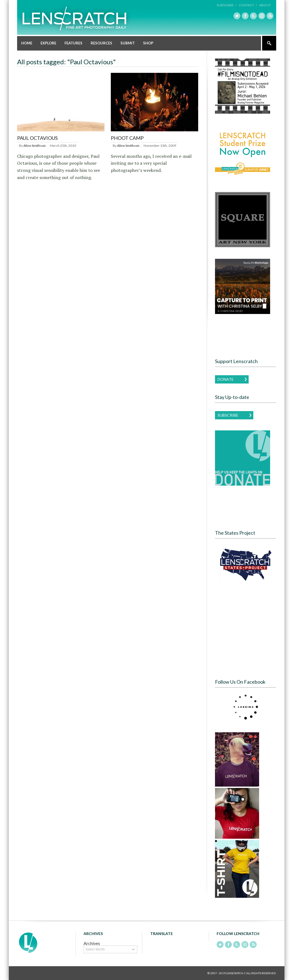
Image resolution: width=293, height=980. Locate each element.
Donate (226, 379)
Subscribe (228, 415)
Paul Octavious (37, 138)
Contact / (248, 5)
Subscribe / (227, 5)
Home (27, 43)
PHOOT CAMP (127, 138)
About (265, 5)
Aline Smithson (35, 146)
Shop (148, 43)
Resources (101, 43)
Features (73, 43)
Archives (92, 943)
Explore (48, 43)
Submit (128, 43)
